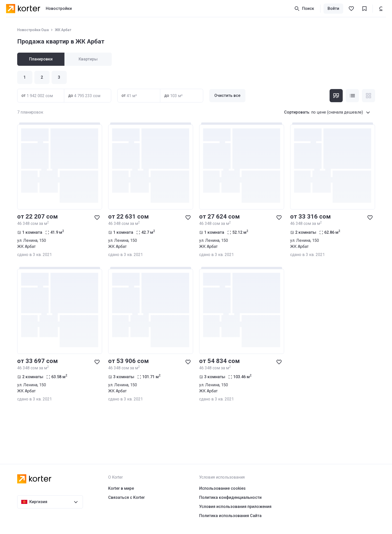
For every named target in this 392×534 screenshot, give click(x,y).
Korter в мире (121, 488)
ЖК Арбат (63, 30)
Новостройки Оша (33, 30)
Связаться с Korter (126, 497)
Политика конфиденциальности (230, 497)
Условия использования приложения (235, 507)
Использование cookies (222, 488)
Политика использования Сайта (230, 516)
